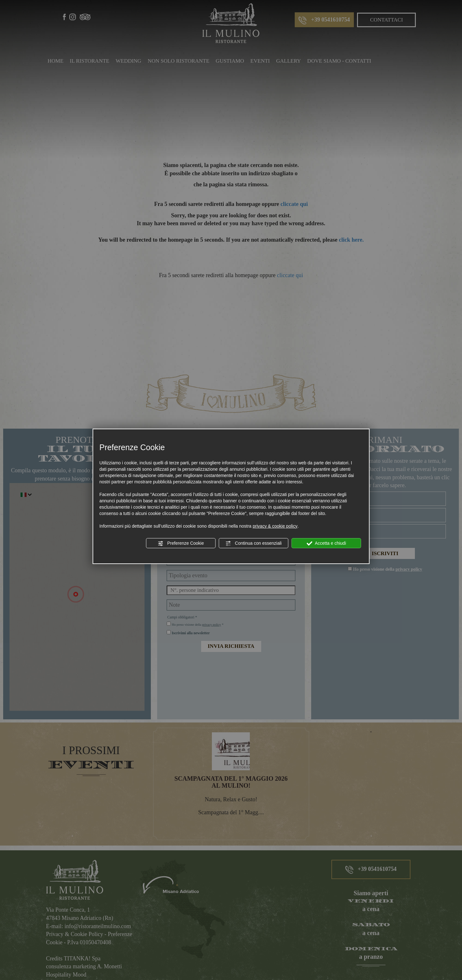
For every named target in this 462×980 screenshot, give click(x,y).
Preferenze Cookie (181, 543)
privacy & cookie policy (275, 526)
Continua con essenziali (254, 543)
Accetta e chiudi (326, 543)
